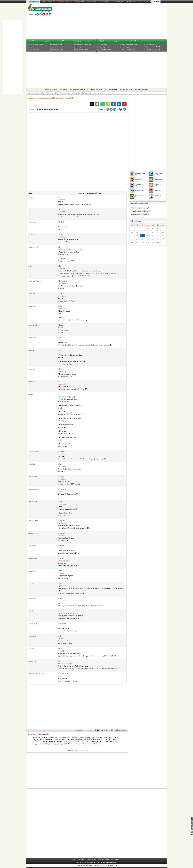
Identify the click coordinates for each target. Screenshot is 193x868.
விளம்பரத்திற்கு (104, 859)
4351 (116, 730)
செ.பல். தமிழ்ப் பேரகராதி (140, 208)
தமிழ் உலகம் (49, 41)
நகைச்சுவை (146, 41)
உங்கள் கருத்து (91, 859)
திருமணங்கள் (118, 1)
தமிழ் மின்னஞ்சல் (111, 89)
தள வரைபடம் (116, 859)
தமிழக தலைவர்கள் (56, 47)
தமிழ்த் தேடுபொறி (78, 1)
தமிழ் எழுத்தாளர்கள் (81, 47)
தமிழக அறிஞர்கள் (56, 44)
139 (91, 730)
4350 (112, 730)
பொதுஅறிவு (77, 41)
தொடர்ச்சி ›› (123, 730)
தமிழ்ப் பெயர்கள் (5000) (152, 47)
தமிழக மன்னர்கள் (34, 47)
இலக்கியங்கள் (34, 41)
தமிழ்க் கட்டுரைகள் (142, 89)
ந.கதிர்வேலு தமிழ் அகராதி (140, 214)
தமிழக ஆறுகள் (126, 47)
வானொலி (92, 1)
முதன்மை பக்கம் (33, 93)
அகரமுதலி (63, 89)
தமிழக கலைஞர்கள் (57, 49)
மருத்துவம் (116, 41)
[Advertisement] (120, 22)
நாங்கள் (82, 859)
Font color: (31, 109)
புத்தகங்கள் (131, 1)
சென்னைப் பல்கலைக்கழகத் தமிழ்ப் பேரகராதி (76, 93)
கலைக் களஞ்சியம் (48, 1)
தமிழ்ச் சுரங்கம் (34, 2)
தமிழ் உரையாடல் (126, 89)
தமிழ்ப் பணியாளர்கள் (128, 49)
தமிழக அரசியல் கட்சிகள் (129, 44)
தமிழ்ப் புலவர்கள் (34, 49)
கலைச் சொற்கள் (96, 89)
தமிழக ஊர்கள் (102, 44)
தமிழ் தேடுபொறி (51, 89)
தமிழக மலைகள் (149, 44)
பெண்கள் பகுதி (131, 41)
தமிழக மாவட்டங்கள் (81, 49)
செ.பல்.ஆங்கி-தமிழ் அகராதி (141, 211)
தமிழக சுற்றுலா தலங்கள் (105, 47)
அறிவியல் (63, 41)
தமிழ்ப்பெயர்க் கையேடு (152, 49)
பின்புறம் (70, 750)
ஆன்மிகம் (90, 41)
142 (102, 730)
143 (105, 730)
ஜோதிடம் (103, 41)
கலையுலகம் (160, 41)
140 (95, 730)
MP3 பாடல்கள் (144, 1)
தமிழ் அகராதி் (105, 1)
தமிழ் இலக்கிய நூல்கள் (36, 44)
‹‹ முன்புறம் (78, 730)
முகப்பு (77, 750)
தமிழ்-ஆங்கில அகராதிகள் (79, 89)
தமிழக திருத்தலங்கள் (104, 49)
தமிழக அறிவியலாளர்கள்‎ (83, 44)
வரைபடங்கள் (63, 1)
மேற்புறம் (84, 750)
